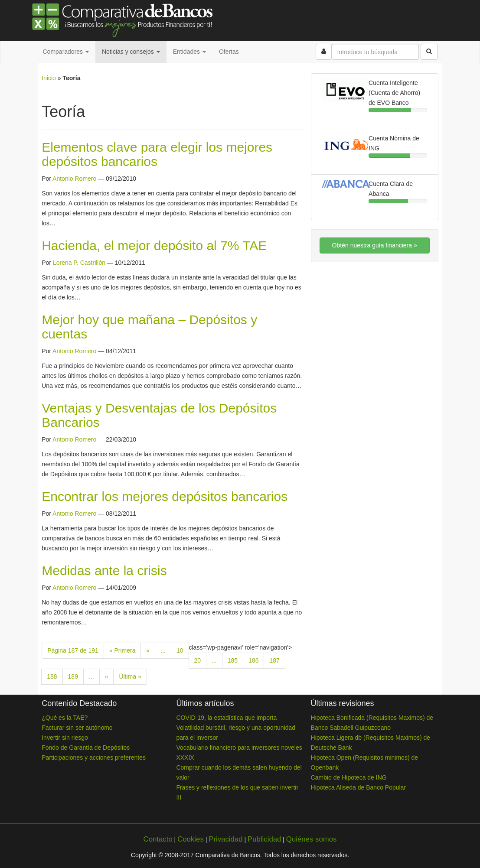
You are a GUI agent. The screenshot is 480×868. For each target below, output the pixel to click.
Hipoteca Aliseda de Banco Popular (358, 787)
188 (52, 676)
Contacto (158, 839)
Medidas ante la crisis (104, 571)
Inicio (49, 78)
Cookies (191, 839)
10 (180, 650)
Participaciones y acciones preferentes (94, 757)
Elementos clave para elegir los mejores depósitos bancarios (157, 154)
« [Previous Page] (148, 650)
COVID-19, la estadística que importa (226, 718)
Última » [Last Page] (130, 676)
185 (233, 660)
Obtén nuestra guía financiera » (375, 245)
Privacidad (225, 839)
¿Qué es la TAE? (65, 718)
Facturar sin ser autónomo (77, 728)
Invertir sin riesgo (65, 738)
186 (253, 660)
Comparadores (66, 52)
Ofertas (229, 52)
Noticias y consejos (131, 52)
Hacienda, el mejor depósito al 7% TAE (154, 245)
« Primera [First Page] (122, 650)
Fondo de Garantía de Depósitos (86, 748)
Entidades (189, 52)
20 (198, 660)
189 (73, 676)
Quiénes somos (312, 839)
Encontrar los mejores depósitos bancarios (165, 496)
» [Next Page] (107, 676)
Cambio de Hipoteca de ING (349, 777)
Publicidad (264, 839)
